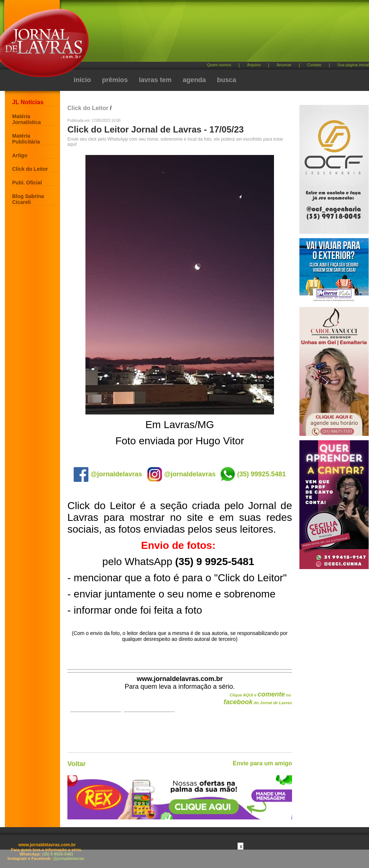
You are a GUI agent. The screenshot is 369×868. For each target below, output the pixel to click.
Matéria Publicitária (26, 139)
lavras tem (155, 80)
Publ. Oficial (27, 183)
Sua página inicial (353, 65)
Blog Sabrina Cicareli (28, 199)
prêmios (115, 80)
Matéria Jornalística (27, 119)
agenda (194, 80)
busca (226, 80)
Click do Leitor (30, 169)
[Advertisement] (196, 63)
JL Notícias (28, 102)
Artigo (20, 155)
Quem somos (219, 65)
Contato (314, 65)
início (82, 80)
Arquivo (254, 65)
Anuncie (284, 65)
